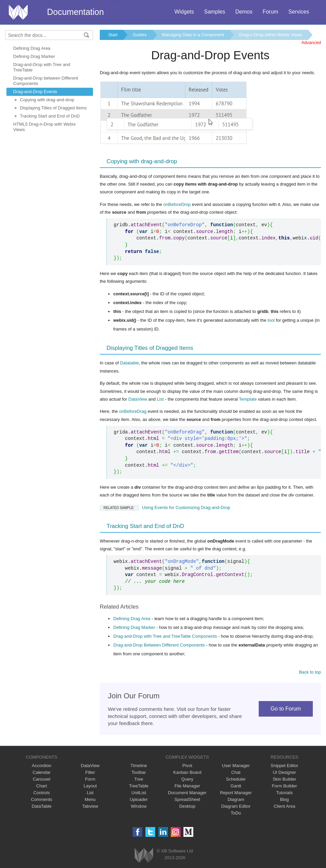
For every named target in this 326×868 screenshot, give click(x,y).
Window (139, 806)
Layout (90, 786)
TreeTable (139, 786)
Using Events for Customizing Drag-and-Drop (165, 507)
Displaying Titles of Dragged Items (53, 108)
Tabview (90, 806)
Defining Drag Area (32, 48)
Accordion (42, 766)
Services (299, 12)
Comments (42, 799)
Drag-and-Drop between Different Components (46, 81)
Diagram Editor (236, 806)
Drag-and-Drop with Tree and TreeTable (42, 67)
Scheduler (236, 779)
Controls (42, 793)
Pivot (187, 766)
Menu (90, 799)
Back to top (310, 672)
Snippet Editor (284, 766)
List (160, 399)
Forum (270, 12)
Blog (284, 799)
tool (271, 320)
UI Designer (285, 772)
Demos (244, 12)
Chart (42, 786)
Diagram (236, 799)
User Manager (236, 766)
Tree (139, 779)
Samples (214, 12)
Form (90, 779)
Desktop (187, 806)
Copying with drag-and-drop (47, 100)
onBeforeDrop (177, 204)
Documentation (75, 12)
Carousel (42, 779)
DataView (138, 399)
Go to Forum (286, 709)
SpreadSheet (187, 799)
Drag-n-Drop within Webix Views (271, 35)
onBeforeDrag (133, 411)
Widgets (184, 12)
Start (113, 35)
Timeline (139, 766)
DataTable (42, 806)
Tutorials (284, 793)
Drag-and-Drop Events (35, 92)
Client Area (284, 806)
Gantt (236, 786)
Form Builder (284, 786)
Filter (90, 772)
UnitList (139, 793)
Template (248, 399)
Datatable (130, 363)
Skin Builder (284, 779)
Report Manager (236, 793)
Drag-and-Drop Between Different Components (159, 645)
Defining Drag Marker (34, 56)
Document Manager (187, 793)
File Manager (187, 786)
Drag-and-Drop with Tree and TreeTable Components (165, 636)
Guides (139, 35)
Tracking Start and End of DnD (50, 116)
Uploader (139, 799)
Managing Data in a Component (193, 35)
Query (187, 779)
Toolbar (139, 772)
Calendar (42, 772)
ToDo (236, 813)
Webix (144, 855)
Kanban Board (187, 772)
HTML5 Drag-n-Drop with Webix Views (44, 127)
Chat (236, 772)
